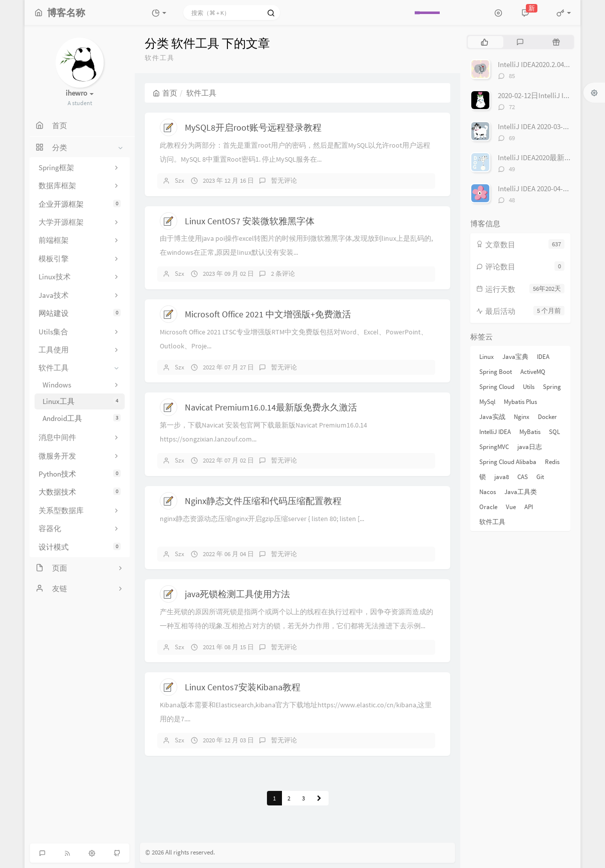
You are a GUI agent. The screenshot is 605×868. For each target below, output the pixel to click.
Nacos (488, 492)
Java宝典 (515, 357)
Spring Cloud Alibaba (508, 462)
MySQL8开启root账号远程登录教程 (253, 127)
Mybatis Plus (520, 402)
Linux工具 (82, 401)
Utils (529, 387)
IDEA (543, 357)
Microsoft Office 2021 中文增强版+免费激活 (268, 314)
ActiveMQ (533, 372)
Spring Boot (496, 372)
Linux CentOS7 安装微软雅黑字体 (250, 221)
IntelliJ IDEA (495, 432)
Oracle (488, 507)
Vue (511, 507)
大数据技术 (80, 492)
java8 (502, 477)
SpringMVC (494, 447)
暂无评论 (284, 180)
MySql (487, 402)
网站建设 (80, 313)
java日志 (530, 447)
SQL (554, 432)
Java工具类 (521, 492)
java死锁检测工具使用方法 (237, 594)
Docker (547, 417)
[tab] (485, 42)
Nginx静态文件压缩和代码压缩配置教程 (263, 501)
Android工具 (82, 418)
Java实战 (492, 417)
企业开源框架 (80, 204)
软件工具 (492, 522)
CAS (523, 477)
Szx (180, 180)
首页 (165, 93)
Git (540, 477)
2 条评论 (283, 274)
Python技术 (80, 474)
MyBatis (530, 432)
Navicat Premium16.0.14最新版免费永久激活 (271, 407)
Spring (552, 387)
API (529, 507)
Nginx (522, 417)
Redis (552, 462)
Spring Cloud (497, 387)
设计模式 (80, 547)
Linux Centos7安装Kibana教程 (243, 687)
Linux (487, 357)
